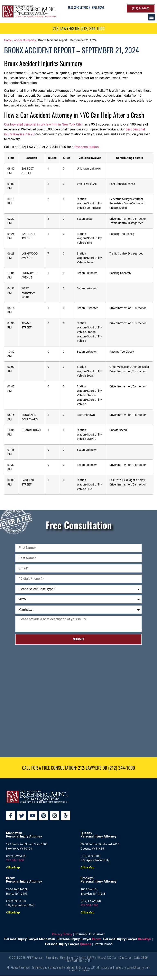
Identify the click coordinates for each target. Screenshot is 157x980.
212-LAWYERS (90, 768)
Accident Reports (25, 40)
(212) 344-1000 (122, 768)
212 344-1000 (15, 860)
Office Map (13, 868)
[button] (152, 17)
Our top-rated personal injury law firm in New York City (43, 124)
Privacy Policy (62, 935)
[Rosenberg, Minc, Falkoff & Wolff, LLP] (78, 701)
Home (8, 40)
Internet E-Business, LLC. (81, 967)
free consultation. (87, 147)
